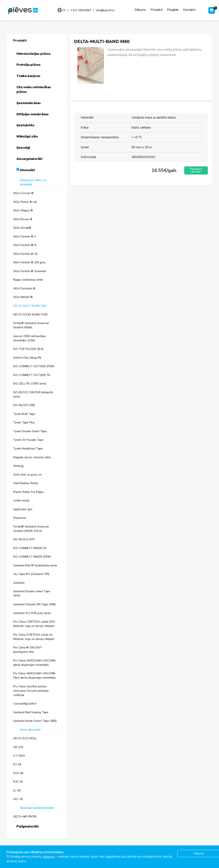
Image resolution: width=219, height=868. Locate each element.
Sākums (140, 10)
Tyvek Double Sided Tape (30, 431)
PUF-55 (18, 782)
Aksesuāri (27, 170)
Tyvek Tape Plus (24, 422)
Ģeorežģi (23, 148)
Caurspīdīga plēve (25, 704)
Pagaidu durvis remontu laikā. (32, 457)
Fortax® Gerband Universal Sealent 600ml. (31, 325)
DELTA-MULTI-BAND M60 (30, 306)
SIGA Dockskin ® (24, 288)
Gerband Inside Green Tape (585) (35, 721)
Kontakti (188, 10)
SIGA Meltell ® (23, 297)
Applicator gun (23, 509)
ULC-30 (18, 799)
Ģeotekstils (25, 125)
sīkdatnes (49, 857)
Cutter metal (21, 500)
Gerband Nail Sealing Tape (31, 712)
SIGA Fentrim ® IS (25, 245)
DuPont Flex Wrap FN (27, 358)
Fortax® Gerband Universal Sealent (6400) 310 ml (31, 529)
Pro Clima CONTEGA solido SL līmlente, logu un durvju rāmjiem (34, 637)
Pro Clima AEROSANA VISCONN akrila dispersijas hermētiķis (34, 663)
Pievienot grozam (195, 171)
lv (64, 10)
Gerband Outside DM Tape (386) (34, 604)
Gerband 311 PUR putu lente (32, 613)
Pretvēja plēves (28, 65)
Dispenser (20, 518)
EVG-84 (18, 773)
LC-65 (17, 791)
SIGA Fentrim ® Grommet (30, 271)
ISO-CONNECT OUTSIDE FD (32, 375)
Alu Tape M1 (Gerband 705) (31, 574)
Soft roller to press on (28, 475)
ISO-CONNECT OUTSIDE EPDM (34, 366)
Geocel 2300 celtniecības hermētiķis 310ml (30, 338)
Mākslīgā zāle (27, 136)
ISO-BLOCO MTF (24, 539)
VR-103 (18, 747)
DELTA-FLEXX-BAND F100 (30, 315)
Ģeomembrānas (29, 103)
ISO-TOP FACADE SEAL (29, 349)
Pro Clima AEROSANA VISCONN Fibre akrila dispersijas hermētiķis (35, 676)
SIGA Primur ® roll (25, 202)
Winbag (18, 466)
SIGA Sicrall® (22, 228)
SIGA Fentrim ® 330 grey (29, 262)
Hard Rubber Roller (26, 483)
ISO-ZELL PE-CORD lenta (30, 384)
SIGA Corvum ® (23, 193)
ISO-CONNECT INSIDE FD (30, 548)
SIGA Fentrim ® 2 (25, 237)
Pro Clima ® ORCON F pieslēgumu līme (28, 650)
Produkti (156, 10)
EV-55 (17, 764)
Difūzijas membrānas (33, 114)
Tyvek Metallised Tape (28, 449)
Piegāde (172, 10)
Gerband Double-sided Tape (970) (32, 593)
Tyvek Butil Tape (24, 414)
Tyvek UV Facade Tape (28, 440)
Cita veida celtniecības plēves (34, 90)
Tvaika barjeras (28, 76)
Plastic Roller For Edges (29, 492)
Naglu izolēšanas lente (28, 280)
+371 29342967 (80, 10)
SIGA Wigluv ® (23, 210)
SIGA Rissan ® (23, 219)
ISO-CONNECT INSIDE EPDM (32, 557)
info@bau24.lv (105, 10)
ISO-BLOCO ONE (24, 405)
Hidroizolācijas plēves (33, 54)
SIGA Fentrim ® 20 (25, 254)
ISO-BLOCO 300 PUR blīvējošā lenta (33, 394)
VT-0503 (19, 756)
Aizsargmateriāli (29, 159)
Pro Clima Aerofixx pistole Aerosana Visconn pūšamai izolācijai (31, 691)
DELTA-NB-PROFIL (25, 817)
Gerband (19, 583)
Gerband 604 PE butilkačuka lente (35, 565)
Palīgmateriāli (28, 826)
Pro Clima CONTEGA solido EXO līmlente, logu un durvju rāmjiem (34, 624)
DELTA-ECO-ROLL (25, 738)
